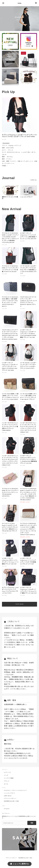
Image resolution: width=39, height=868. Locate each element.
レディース (7, 772)
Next (37, 19)
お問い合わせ (8, 796)
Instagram (7, 809)
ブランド (7, 781)
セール (6, 784)
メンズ (6, 775)
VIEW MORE (19, 604)
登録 (32, 823)
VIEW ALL (34, 180)
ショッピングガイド (26, 197)
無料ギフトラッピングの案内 (10, 198)
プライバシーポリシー (10, 799)
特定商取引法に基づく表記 (12, 801)
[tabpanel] (20, 133)
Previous (2, 19)
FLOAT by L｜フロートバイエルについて (15, 790)
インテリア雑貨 (9, 778)
